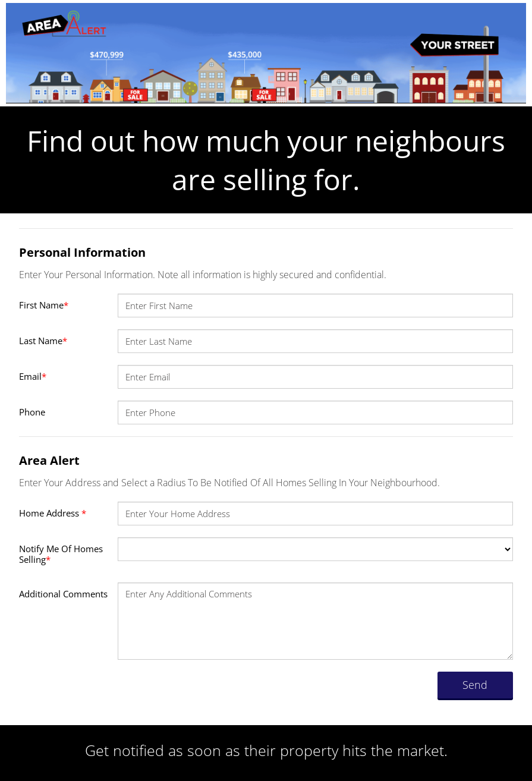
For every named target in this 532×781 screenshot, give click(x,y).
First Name (44, 305)
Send (475, 685)
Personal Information (82, 252)
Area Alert (49, 460)
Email (33, 376)
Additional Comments (63, 594)
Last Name (43, 341)
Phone (32, 412)
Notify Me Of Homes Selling (61, 554)
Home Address (53, 513)
